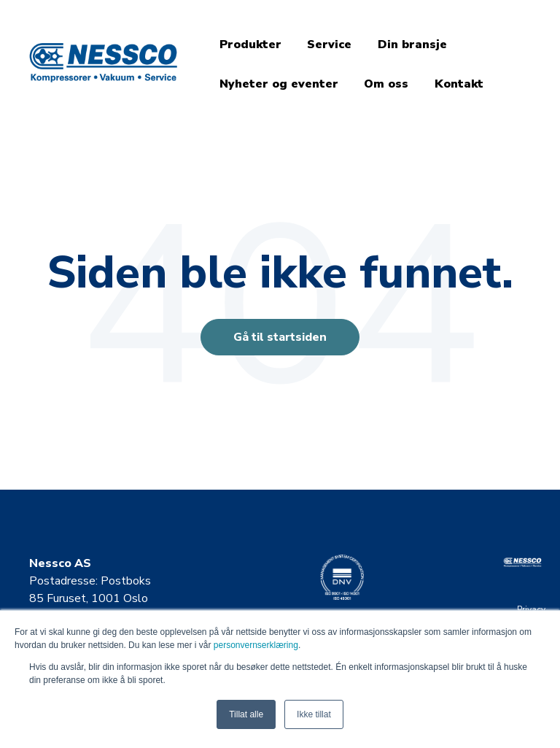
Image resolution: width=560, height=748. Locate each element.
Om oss (386, 84)
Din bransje (412, 45)
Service (329, 45)
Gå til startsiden (280, 337)
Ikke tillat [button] (314, 714)
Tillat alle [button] (246, 714)
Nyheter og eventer (279, 84)
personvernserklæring (256, 645)
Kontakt (459, 84)
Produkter (250, 45)
